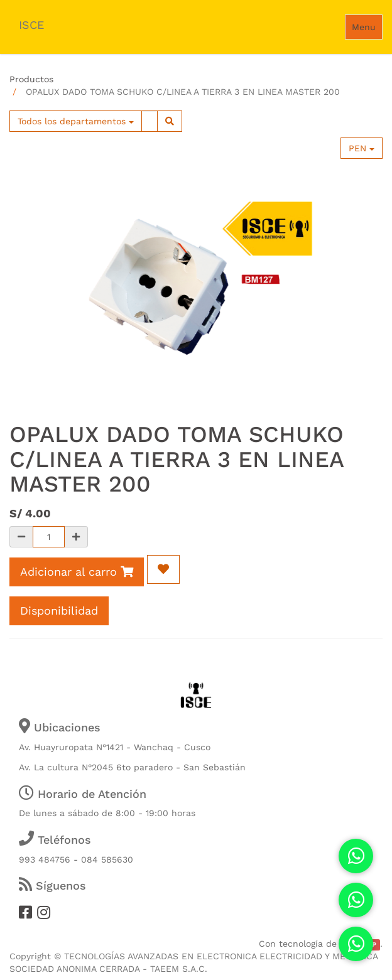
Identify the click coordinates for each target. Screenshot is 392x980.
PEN (362, 148)
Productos (31, 79)
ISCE (31, 25)
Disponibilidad (59, 611)
